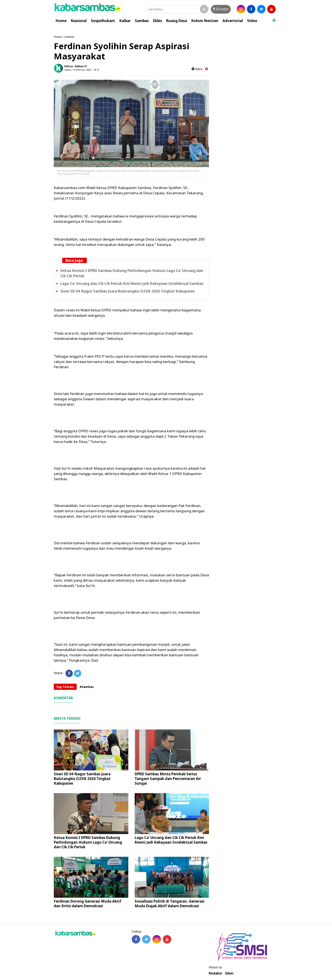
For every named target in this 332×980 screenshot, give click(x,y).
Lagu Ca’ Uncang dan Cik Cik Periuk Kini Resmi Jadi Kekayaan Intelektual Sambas (132, 283)
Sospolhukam (103, 21)
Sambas (142, 21)
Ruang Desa (177, 21)
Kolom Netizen (205, 21)
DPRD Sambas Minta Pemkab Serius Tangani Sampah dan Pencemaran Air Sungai (168, 779)
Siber (229, 973)
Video (252, 21)
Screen (221, 9)
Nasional (79, 21)
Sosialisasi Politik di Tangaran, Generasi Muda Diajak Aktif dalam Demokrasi (169, 904)
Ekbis (157, 21)
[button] (274, 18)
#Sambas (87, 687)
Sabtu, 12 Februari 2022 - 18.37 (82, 70)
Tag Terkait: (65, 687)
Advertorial (233, 21)
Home (61, 21)
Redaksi (215, 973)
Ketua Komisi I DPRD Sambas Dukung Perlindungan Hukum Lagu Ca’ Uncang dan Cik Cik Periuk (88, 842)
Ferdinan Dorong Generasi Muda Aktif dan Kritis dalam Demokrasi (88, 904)
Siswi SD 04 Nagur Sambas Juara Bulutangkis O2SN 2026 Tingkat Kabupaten (128, 291)
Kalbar (125, 21)
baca (197, 69)
